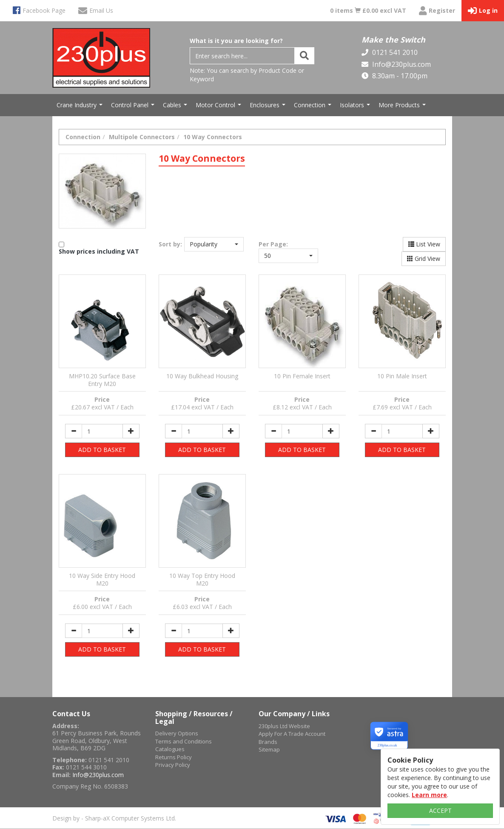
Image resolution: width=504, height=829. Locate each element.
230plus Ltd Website (284, 726)
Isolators (356, 107)
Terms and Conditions (184, 741)
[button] (214, 244)
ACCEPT (440, 810)
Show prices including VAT (99, 251)
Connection (314, 107)
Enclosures (269, 107)
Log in (483, 11)
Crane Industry (81, 107)
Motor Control (219, 107)
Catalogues (170, 749)
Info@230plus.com (401, 64)
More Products (403, 107)
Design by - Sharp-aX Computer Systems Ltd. (114, 818)
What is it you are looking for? (236, 41)
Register (437, 11)
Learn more (429, 795)
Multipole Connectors (142, 137)
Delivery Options (177, 733)
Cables (176, 107)
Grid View (424, 259)
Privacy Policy (173, 765)
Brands (268, 742)
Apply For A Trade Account (292, 734)
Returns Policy (174, 757)
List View (424, 244)
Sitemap (269, 749)
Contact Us (71, 714)
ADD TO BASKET (102, 450)
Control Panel (134, 107)
